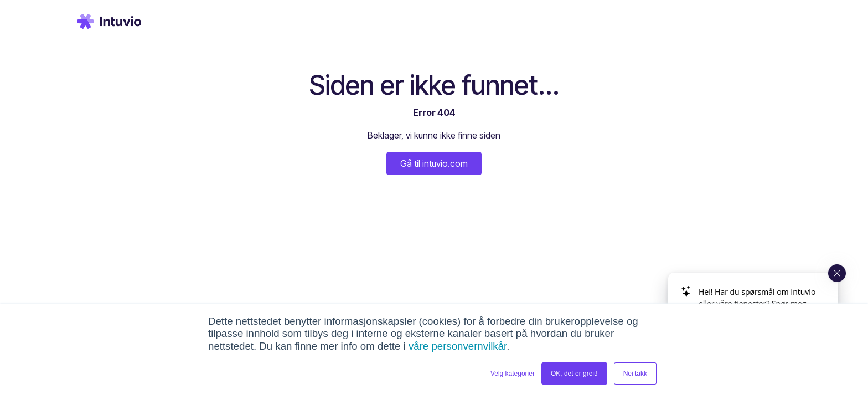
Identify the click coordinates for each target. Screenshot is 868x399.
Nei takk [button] (635, 374)
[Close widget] (837, 273)
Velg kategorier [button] (513, 374)
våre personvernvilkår (458, 346)
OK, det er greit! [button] (574, 374)
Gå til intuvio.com (434, 163)
